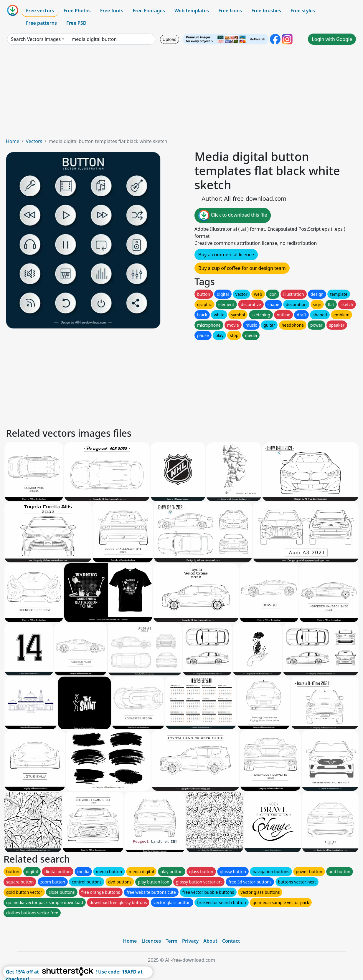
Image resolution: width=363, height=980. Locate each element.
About (210, 941)
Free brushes (266, 11)
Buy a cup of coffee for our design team (242, 268)
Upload (170, 39)
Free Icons (230, 11)
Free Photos (77, 11)
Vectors (34, 141)
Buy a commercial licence (226, 255)
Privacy (190, 941)
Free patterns (41, 23)
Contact (231, 941)
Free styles (303, 11)
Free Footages (149, 11)
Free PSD (76, 23)
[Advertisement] (181, 94)
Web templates (192, 11)
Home (13, 141)
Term (171, 941)
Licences (151, 941)
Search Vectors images (36, 39)
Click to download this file (233, 215)
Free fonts (112, 11)
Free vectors (40, 11)
